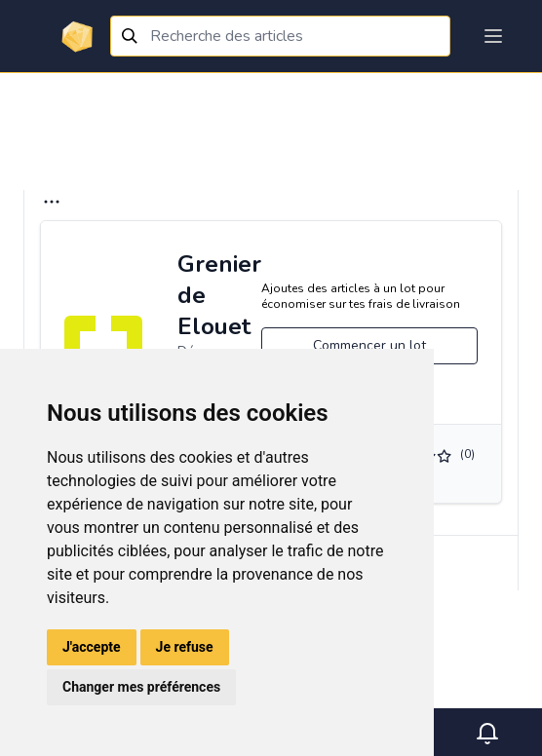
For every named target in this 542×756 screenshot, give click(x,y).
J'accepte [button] (92, 647)
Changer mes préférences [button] (141, 687)
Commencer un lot (369, 345)
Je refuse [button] (185, 647)
